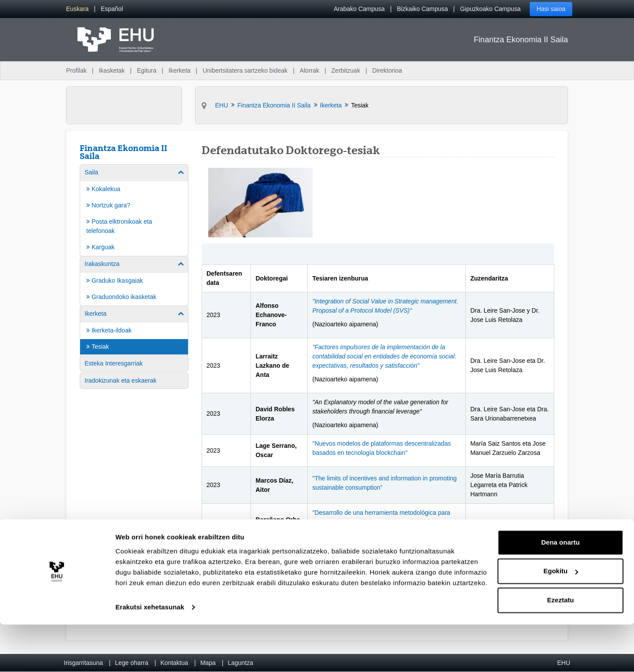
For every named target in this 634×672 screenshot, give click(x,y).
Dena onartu (560, 590)
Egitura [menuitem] (147, 70)
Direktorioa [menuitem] (387, 70)
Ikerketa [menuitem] (180, 70)
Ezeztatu (561, 648)
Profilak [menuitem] (76, 70)
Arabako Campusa (359, 9)
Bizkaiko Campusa (422, 9)
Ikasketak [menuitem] (112, 70)
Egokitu (561, 618)
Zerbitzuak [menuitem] (346, 70)
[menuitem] (77, 9)
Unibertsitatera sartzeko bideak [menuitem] (245, 70)
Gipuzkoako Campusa (490, 9)
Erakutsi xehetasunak (150, 655)
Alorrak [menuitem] (310, 70)
